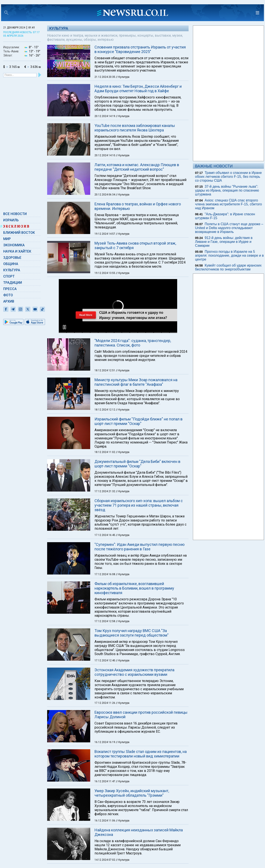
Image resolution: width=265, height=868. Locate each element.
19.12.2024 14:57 (105, 234)
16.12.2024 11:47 (105, 781)
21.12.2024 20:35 (105, 77)
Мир (7, 239)
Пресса (10, 289)
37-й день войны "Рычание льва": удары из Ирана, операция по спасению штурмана (227, 190)
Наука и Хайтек (17, 251)
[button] (64, 327)
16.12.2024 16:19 (105, 742)
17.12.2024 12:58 (105, 621)
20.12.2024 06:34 (105, 195)
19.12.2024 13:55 (105, 273)
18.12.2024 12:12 (105, 410)
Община (11, 264)
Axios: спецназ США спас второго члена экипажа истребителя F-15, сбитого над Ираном (229, 204)
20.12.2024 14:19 (105, 116)
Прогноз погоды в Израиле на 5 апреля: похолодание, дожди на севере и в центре (229, 255)
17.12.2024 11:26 (105, 703)
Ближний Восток (19, 233)
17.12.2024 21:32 (105, 491)
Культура (12, 270)
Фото (8, 295)
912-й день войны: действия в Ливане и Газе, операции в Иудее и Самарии (224, 242)
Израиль (11, 220)
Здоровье (12, 258)
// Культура (123, 77)
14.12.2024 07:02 (105, 860)
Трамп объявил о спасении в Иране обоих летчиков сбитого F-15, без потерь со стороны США (228, 177)
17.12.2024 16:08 (105, 574)
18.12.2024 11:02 (105, 452)
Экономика (14, 245)
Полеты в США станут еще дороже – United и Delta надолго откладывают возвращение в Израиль (229, 228)
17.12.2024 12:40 (105, 660)
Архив (9, 301)
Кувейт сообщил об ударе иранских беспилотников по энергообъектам (228, 267)
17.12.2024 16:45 (105, 535)
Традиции (13, 283)
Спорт (9, 276)
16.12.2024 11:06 (105, 821)
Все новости (15, 214)
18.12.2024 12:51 (105, 370)
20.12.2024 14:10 (105, 155)
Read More (86, 315)
